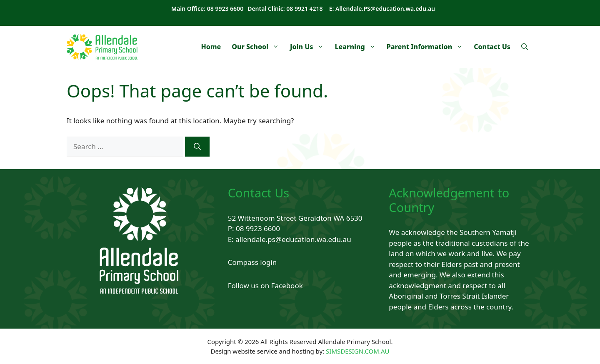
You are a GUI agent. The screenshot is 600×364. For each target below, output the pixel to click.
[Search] (197, 147)
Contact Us (492, 47)
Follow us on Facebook (265, 285)
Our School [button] (258, 47)
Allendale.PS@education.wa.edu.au (385, 9)
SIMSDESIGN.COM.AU (357, 351)
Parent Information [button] (428, 47)
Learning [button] (358, 47)
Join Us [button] (310, 47)
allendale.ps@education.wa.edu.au (293, 239)
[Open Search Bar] (525, 47)
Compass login (252, 262)
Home (211, 47)
